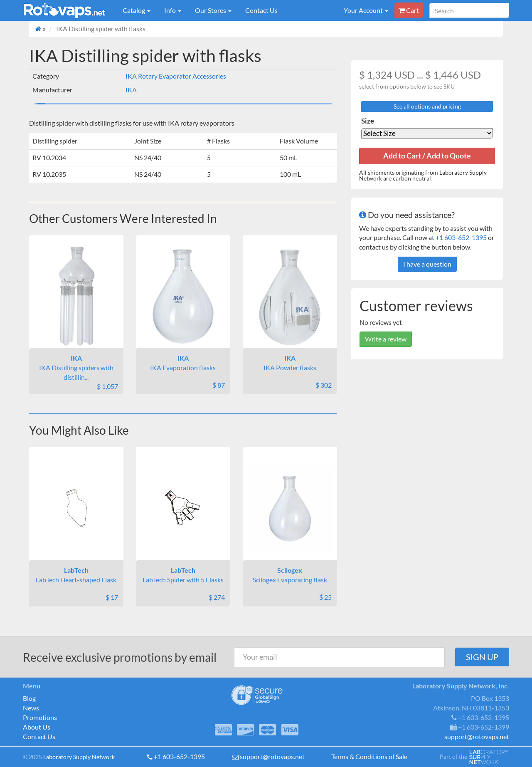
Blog (29, 698)
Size (368, 121)
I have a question (427, 264)
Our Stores (213, 10)
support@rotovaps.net (272, 756)
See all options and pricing (427, 106)
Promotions (40, 717)
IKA (131, 90)
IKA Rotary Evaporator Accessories (176, 76)
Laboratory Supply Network (79, 757)
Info (173, 10)
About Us (37, 727)
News (31, 708)
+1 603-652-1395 (461, 237)
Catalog (137, 10)
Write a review (386, 339)
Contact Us (261, 10)
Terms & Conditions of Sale (369, 756)
